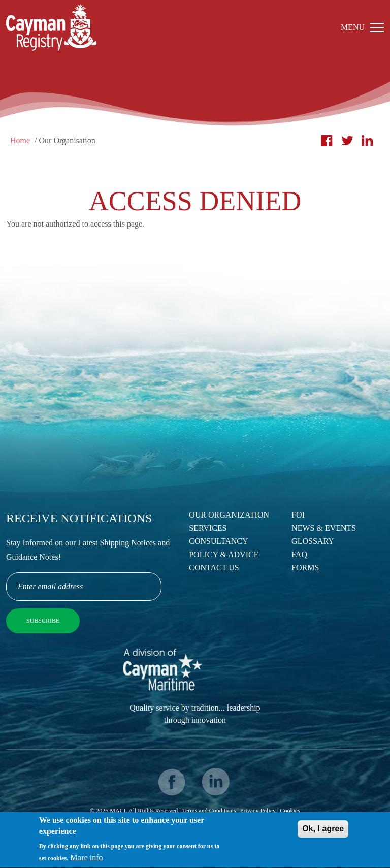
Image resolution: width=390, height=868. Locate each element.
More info (86, 861)
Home (20, 140)
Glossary (313, 541)
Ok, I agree (323, 831)
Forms (305, 568)
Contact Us (214, 568)
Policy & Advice (224, 554)
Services (208, 528)
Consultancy (218, 541)
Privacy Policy (258, 811)
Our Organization (229, 515)
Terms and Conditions (209, 811)
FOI (298, 515)
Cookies (290, 811)
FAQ (299, 554)
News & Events (324, 528)
